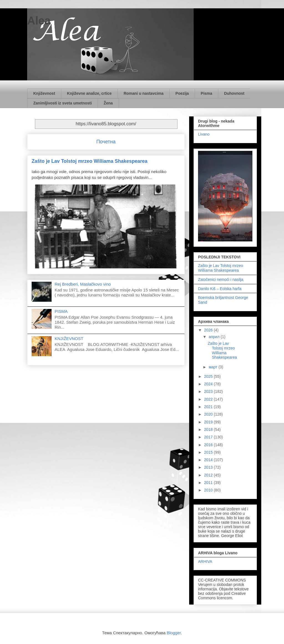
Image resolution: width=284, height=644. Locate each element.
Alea (39, 21)
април (215, 337)
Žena (108, 103)
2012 (209, 475)
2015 (209, 452)
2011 (209, 483)
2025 (209, 376)
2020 (209, 414)
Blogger (174, 633)
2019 (209, 422)
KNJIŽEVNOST (69, 339)
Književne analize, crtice (89, 93)
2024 (209, 384)
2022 (209, 399)
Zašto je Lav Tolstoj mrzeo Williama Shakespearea (90, 161)
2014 (209, 460)
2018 (209, 430)
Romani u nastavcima (144, 93)
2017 (209, 437)
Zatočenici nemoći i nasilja (221, 279)
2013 (209, 467)
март (213, 367)
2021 (209, 407)
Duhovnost (234, 93)
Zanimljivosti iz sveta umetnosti (63, 103)
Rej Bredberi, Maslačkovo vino (83, 284)
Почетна (106, 142)
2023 (209, 391)
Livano (204, 134)
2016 (209, 445)
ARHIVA (205, 561)
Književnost (44, 93)
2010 (209, 490)
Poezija (182, 93)
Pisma (206, 93)
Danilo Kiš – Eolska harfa (220, 289)
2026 (209, 330)
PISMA (61, 311)
